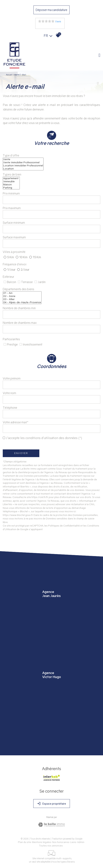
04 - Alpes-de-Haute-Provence (22, 302)
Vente (23, 159)
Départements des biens (18, 289)
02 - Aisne (22, 296)
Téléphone (10, 408)
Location (23, 169)
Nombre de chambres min (19, 308)
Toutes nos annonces (51, 846)
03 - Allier (22, 299)
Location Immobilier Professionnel (23, 166)
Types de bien (12, 174)
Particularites (11, 339)
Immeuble (11, 181)
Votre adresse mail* (16, 422)
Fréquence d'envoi (15, 264)
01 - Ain (22, 293)
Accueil (9, 75)
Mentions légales (42, 842)
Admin (81, 842)
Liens (73, 842)
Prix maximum (12, 208)
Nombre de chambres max (20, 323)
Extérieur (8, 277)
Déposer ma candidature (51, 10)
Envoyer (21, 453)
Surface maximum (14, 237)
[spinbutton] (51, 200)
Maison (11, 185)
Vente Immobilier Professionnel (23, 162)
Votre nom (9, 393)
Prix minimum (11, 193)
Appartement (11, 178)
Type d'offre (11, 155)
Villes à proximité (14, 252)
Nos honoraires (61, 842)
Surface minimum (14, 223)
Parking (11, 188)
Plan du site (24, 842)
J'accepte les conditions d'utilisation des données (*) (44, 438)
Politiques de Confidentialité (64, 526)
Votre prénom (12, 378)
